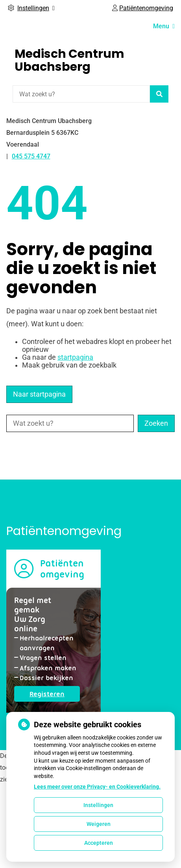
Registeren (55, 696)
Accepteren (99, 843)
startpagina (75, 357)
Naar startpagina (39, 394)
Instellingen (98, 805)
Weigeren (99, 824)
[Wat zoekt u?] (81, 94)
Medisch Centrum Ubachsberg (69, 60)
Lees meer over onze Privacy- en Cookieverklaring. (97, 787)
